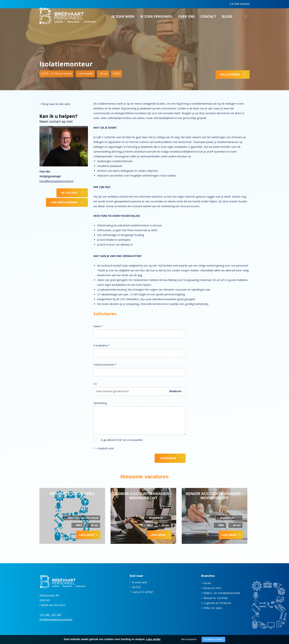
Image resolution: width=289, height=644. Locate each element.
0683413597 (217, 4)
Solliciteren (230, 75)
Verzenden (168, 458)
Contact (208, 18)
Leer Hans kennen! (64, 202)
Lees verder (153, 639)
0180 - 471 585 (192, 4)
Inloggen (239, 4)
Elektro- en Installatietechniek (222, 593)
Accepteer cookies (213, 639)
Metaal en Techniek (216, 598)
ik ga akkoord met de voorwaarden (122, 440)
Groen (207, 583)
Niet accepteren (189, 639)
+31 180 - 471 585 (50, 615)
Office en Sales (213, 608)
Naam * (98, 326)
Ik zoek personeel (156, 18)
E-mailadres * (102, 345)
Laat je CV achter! (143, 592)
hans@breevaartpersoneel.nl (56, 181)
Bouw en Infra (212, 588)
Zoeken (246, 18)
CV (95, 384)
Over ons (187, 18)
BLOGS (227, 18)
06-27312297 (69, 193)
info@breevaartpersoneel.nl (56, 619)
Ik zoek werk (123, 18)
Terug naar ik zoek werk (56, 104)
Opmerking (100, 403)
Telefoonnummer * (105, 365)
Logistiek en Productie (217, 603)
